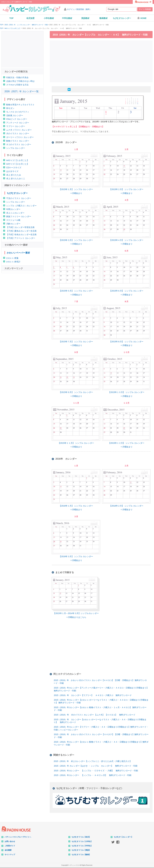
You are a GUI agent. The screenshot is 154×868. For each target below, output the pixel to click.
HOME (142, 18)
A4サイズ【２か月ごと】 (18, 164)
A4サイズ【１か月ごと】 (13, 28)
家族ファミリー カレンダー (19, 216)
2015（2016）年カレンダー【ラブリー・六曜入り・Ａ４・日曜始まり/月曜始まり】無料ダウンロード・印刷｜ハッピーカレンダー (101, 728)
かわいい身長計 (13, 262)
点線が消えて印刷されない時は (20, 81)
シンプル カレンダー (16, 148)
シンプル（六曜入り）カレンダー (21, 206)
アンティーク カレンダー (18, 123)
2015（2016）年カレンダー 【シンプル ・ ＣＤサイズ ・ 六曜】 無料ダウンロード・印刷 (96, 771)
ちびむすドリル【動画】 (81, 855)
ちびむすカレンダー (122, 18)
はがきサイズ (12, 171)
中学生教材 (67, 18)
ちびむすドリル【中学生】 (82, 846)
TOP (11, 18)
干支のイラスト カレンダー (19, 198)
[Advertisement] (102, 61)
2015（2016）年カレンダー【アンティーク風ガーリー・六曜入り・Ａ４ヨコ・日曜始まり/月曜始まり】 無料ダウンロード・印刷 (101, 689)
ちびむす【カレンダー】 (123, 837)
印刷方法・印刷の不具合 (17, 77)
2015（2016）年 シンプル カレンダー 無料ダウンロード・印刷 (26, 25)
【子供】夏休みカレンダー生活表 (21, 231)
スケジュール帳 (13, 220)
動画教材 (104, 18)
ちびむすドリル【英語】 (81, 850)
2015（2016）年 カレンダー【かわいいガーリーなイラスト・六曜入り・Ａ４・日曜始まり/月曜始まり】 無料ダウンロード (100, 721)
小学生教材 (49, 18)
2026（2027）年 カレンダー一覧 (22, 91)
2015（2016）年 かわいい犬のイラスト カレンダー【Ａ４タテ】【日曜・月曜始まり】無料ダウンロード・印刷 (101, 736)
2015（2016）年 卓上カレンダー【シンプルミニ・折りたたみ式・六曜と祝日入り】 (93, 761)
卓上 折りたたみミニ (16, 179)
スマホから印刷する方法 (17, 85)
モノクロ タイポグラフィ (18, 112)
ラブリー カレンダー (16, 126)
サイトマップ (10, 855)
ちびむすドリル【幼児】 (81, 837)
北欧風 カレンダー (15, 115)
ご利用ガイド (10, 846)
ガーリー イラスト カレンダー (20, 137)
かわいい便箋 (12, 258)
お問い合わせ (10, 841)
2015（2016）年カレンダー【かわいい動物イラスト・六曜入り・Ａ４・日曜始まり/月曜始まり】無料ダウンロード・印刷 (101, 743)
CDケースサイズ (14, 168)
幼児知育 (31, 18)
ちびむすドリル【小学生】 (82, 841)
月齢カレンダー (13, 224)
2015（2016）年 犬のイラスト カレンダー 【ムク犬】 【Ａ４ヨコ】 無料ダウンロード (95, 715)
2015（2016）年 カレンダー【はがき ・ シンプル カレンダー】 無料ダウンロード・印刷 (96, 766)
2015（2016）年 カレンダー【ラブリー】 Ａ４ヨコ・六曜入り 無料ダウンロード (93, 695)
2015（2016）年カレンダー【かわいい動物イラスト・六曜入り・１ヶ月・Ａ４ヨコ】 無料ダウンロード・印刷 (100, 709)
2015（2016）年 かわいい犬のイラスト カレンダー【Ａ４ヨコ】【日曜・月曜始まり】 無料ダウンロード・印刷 (100, 682)
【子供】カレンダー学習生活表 (20, 227)
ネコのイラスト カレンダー (19, 144)
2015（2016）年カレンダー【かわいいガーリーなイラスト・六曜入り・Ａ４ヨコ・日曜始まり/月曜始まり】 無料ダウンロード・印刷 (101, 701)
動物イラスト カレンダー (18, 141)
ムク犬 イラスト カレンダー (19, 130)
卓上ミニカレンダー (15, 213)
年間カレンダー (13, 209)
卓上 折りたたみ (14, 175)
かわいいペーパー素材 (18, 253)
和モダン (10, 108)
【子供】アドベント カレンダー (21, 238)
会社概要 (8, 850)
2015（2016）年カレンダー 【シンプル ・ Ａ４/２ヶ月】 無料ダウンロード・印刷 (93, 775)
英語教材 (85, 18)
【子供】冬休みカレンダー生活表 (21, 234)
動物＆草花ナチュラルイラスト (20, 105)
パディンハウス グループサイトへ (18, 837)
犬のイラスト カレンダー (18, 133)
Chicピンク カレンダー (17, 119)
